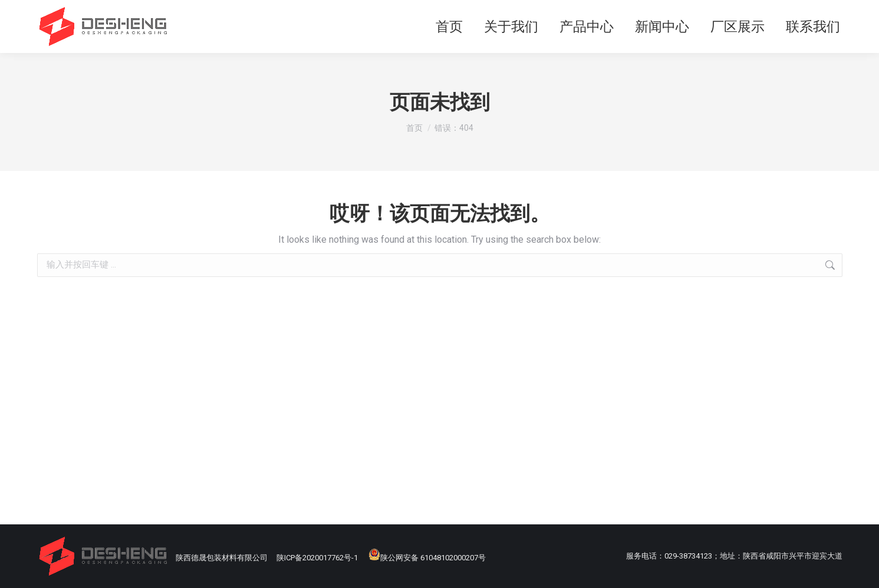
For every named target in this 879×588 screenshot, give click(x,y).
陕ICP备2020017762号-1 (317, 558)
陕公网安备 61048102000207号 (427, 558)
